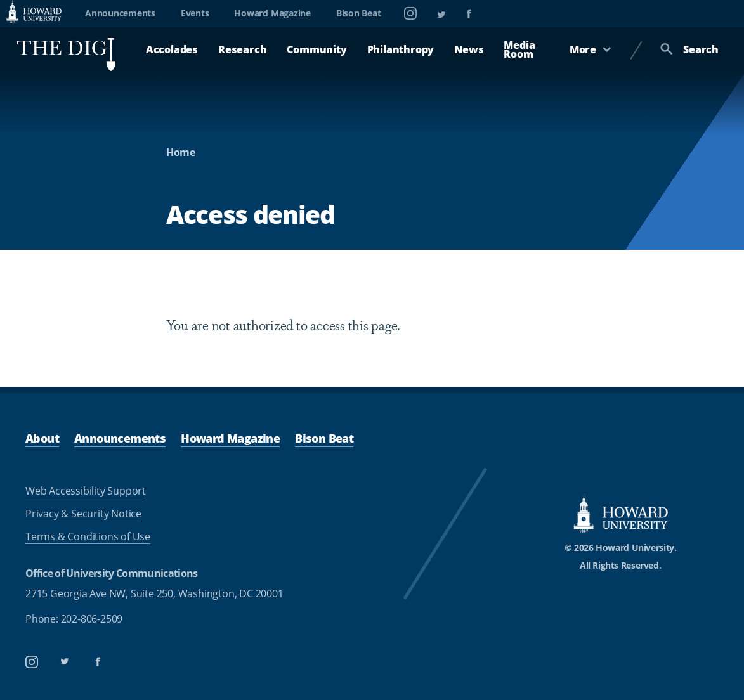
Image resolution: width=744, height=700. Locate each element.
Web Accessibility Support (86, 491)
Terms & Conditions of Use (88, 536)
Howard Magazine (272, 13)
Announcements (120, 13)
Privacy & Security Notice (83, 514)
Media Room (519, 49)
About (42, 438)
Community (317, 49)
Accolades (172, 49)
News (469, 49)
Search (689, 49)
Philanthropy (401, 49)
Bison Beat (359, 13)
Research (242, 49)
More (591, 49)
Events (195, 13)
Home (181, 152)
